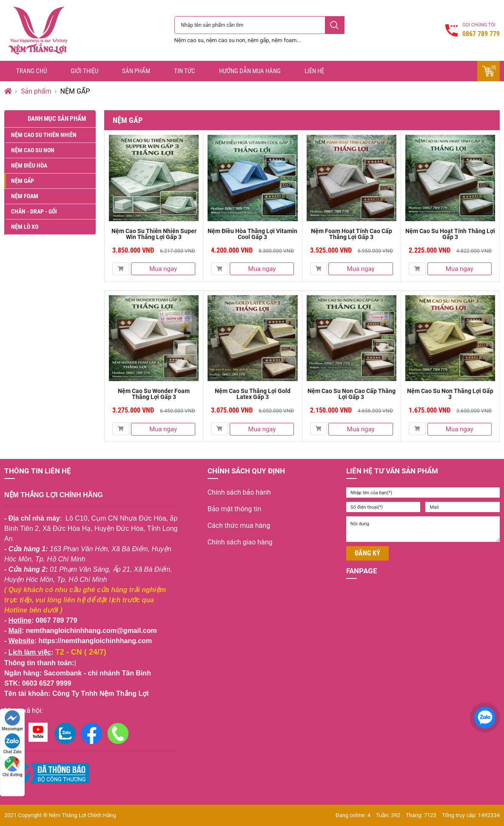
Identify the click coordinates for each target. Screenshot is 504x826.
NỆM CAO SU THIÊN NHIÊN (44, 135)
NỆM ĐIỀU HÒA (29, 165)
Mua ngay (163, 269)
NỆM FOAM (25, 196)
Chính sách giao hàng (240, 542)
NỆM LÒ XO (25, 227)
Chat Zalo (13, 744)
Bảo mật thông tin (235, 509)
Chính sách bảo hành (239, 492)
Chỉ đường (13, 767)
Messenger (12, 721)
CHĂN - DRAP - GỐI (34, 211)
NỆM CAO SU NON (33, 150)
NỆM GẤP (23, 181)
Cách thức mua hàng (239, 526)
